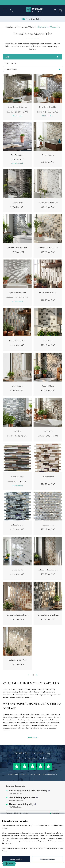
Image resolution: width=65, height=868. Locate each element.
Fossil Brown (48, 431)
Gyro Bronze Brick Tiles (17, 107)
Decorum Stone (48, 386)
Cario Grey (48, 341)
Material (32, 27)
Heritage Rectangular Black (48, 615)
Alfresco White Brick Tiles (48, 203)
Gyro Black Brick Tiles (48, 107)
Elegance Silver (48, 525)
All (16, 63)
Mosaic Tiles (22, 27)
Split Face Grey (17, 155)
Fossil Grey (17, 431)
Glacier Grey (17, 203)
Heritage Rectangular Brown (17, 615)
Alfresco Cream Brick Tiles (48, 248)
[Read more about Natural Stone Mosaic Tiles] (32, 738)
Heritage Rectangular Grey (48, 570)
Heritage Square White (17, 660)
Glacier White (17, 570)
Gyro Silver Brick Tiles (17, 293)
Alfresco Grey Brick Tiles (17, 248)
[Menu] (5, 10)
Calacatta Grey (17, 525)
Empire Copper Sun (17, 341)
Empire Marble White (48, 293)
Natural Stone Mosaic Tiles (49, 27)
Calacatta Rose (48, 477)
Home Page (10, 27)
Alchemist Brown (17, 477)
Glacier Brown (48, 155)
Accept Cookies (16, 859)
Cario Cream (17, 386)
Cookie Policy (49, 848)
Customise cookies (48, 859)
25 (12, 63)
